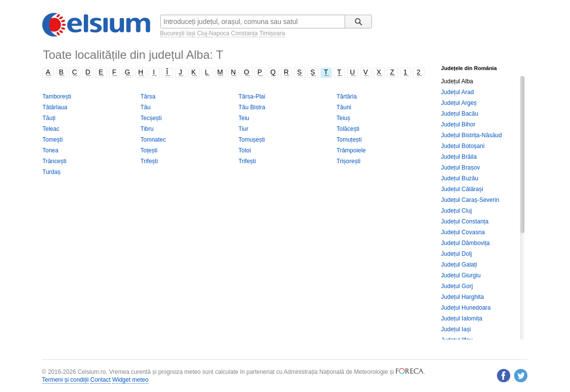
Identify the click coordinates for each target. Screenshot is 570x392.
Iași (191, 33)
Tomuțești (349, 140)
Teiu (244, 118)
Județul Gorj (457, 286)
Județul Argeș (459, 103)
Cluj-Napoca (213, 33)
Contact (100, 380)
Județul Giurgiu (461, 275)
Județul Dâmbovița (465, 243)
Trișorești (349, 161)
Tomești (53, 140)
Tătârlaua (55, 107)
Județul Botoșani (463, 146)
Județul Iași (456, 329)
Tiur (244, 129)
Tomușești (252, 140)
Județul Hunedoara (466, 308)
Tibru (147, 129)
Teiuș (344, 118)
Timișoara (272, 33)
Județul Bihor (458, 124)
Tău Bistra (252, 107)
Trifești (149, 161)
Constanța (244, 33)
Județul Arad (458, 92)
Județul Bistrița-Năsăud (471, 135)
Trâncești (55, 161)
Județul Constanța (465, 221)
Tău (146, 107)
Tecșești (151, 118)
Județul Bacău (460, 114)
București (173, 33)
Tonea (51, 150)
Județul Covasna (463, 232)
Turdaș (52, 172)
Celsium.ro (91, 372)
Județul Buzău (460, 178)
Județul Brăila (459, 157)
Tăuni (344, 107)
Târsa (148, 97)
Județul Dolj (457, 254)
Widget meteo (130, 380)
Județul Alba (457, 81)
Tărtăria (347, 97)
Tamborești (57, 97)
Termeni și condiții (65, 380)
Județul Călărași (462, 189)
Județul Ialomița (462, 318)
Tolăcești (348, 129)
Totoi (245, 150)
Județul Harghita (462, 297)
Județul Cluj (457, 211)
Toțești (149, 150)
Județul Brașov (460, 168)
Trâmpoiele (351, 150)
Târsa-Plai (252, 97)
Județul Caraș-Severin (470, 200)
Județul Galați (459, 265)
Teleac (51, 129)
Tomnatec (153, 140)
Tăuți (49, 118)
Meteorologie (371, 372)
